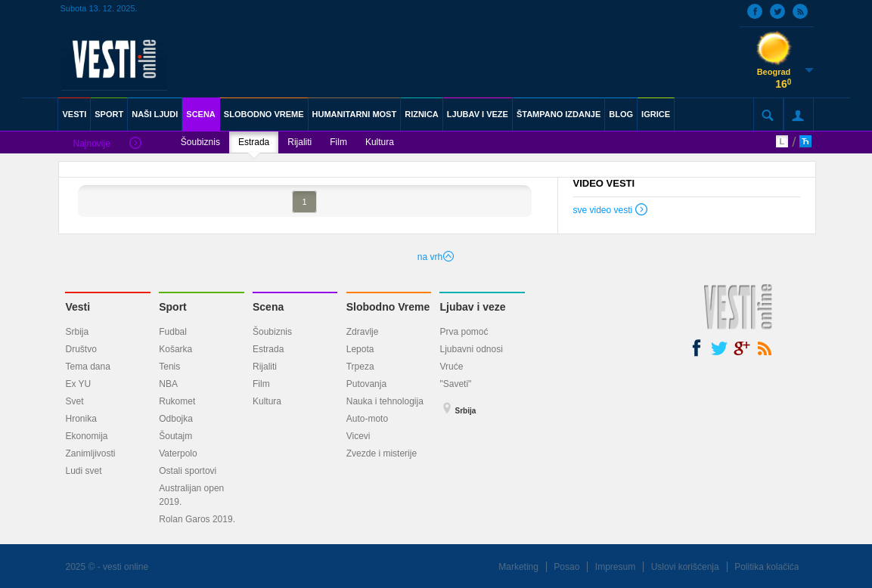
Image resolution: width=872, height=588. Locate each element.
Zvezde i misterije (382, 453)
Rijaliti (299, 142)
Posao (566, 567)
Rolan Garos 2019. (197, 519)
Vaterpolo (178, 453)
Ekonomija (86, 436)
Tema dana (87, 367)
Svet (74, 401)
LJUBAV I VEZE (478, 114)
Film (338, 142)
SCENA (201, 114)
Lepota (360, 349)
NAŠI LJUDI (155, 114)
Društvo (81, 349)
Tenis (169, 367)
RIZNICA (422, 114)
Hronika (81, 419)
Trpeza (360, 367)
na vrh (436, 257)
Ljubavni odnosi (471, 349)
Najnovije (107, 144)
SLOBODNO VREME (264, 114)
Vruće (451, 367)
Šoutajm (175, 436)
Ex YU (78, 384)
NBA (168, 384)
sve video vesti (611, 212)
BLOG (621, 114)
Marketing (518, 567)
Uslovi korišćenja (685, 567)
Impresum (615, 567)
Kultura (380, 142)
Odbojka (176, 419)
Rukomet (177, 401)
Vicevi (358, 436)
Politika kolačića (766, 567)
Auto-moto (367, 419)
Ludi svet (83, 471)
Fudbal (173, 332)
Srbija (77, 332)
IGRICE (656, 114)
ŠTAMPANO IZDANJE (559, 114)
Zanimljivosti (90, 453)
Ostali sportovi (188, 471)
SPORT (109, 114)
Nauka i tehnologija (385, 401)
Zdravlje (363, 332)
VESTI (74, 114)
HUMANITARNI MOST (355, 114)
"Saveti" (455, 384)
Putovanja (366, 384)
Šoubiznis (200, 142)
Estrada (254, 142)
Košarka (175, 349)
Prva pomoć (464, 332)
